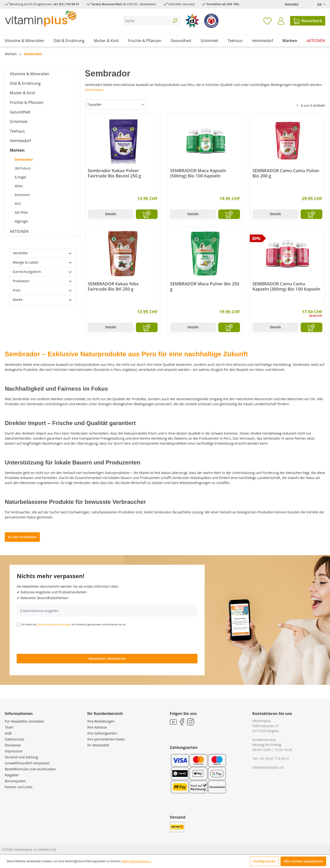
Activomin (22, 195)
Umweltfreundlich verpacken (27, 763)
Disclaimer (13, 745)
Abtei (19, 186)
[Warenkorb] (308, 21)
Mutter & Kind (22, 93)
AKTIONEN (19, 231)
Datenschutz (14, 739)
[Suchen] (175, 21)
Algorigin (21, 221)
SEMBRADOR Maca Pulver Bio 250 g (205, 286)
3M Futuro (23, 168)
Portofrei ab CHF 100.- (224, 4)
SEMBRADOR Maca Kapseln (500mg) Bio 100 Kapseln (198, 173)
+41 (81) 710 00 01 (66, 4)
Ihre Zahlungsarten (102, 733)
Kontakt (292, 4)
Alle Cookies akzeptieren (303, 861)
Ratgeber (12, 775)
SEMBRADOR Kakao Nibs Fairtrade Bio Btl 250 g (113, 286)
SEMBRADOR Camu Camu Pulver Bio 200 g (286, 173)
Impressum (14, 751)
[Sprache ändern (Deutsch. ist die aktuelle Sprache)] (318, 4)
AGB (8, 733)
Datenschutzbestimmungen (54, 624)
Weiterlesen (94, 90)
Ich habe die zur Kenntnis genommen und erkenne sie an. (74, 624)
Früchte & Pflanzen (27, 102)
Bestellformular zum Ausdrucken (30, 769)
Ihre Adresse (97, 727)
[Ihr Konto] (281, 21)
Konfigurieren (264, 861)
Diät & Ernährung (25, 83)
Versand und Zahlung (21, 757)
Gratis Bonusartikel (107, 4)
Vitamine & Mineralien (29, 74)
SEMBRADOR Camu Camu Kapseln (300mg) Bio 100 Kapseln (286, 286)
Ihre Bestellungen (101, 721)
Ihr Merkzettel (98, 745)
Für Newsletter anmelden (24, 721)
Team (9, 727)
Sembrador (24, 159)
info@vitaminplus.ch (268, 767)
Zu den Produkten (22, 537)
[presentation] (53, 640)
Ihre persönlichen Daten (106, 739)
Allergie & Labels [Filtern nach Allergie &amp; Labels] (43, 262)
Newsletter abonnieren (107, 658)
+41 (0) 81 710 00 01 (274, 759)
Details (111, 214)
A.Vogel (20, 177)
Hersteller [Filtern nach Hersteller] (43, 253)
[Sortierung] (116, 104)
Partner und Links (19, 787)
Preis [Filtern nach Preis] (43, 290)
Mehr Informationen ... (137, 861)
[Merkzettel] (267, 21)
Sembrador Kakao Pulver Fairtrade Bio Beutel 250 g (114, 173)
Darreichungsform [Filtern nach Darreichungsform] (43, 272)
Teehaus (17, 131)
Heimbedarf (20, 141)
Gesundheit (20, 112)
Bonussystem (15, 781)
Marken (17, 150)
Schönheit (19, 122)
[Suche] (146, 21)
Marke (43, 300)
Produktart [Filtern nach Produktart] (43, 281)
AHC (18, 204)
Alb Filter (21, 212)
